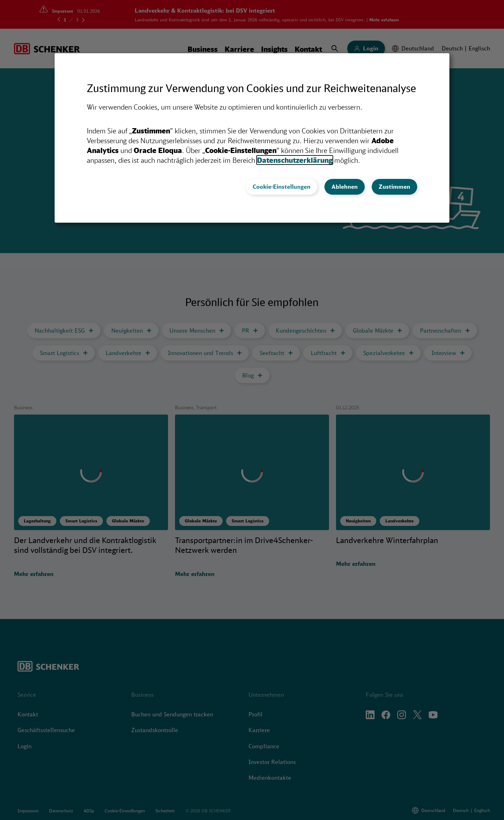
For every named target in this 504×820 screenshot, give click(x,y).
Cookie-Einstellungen (282, 187)
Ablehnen (345, 187)
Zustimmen (394, 187)
